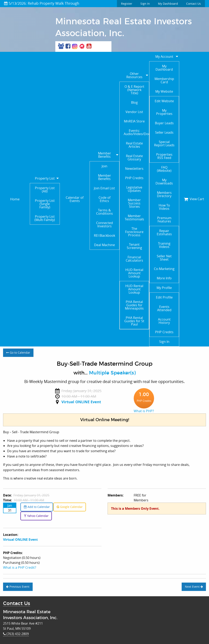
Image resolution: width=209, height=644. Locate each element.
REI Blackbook (104, 235)
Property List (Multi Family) (45, 218)
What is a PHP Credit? (20, 567)
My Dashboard (168, 4)
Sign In (145, 4)
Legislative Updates (134, 189)
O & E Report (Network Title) (134, 90)
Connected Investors (104, 224)
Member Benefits (104, 155)
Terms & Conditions (104, 212)
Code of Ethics (104, 199)
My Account (164, 57)
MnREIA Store (134, 121)
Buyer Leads (164, 123)
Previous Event (18, 587)
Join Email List (104, 188)
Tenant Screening (134, 246)
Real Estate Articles (134, 145)
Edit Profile (164, 297)
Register (127, 4)
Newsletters (134, 169)
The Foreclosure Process (134, 232)
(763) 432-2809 (16, 634)
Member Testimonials (134, 218)
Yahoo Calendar (36, 516)
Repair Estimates (164, 232)
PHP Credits (134, 178)
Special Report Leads (164, 143)
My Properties (164, 112)
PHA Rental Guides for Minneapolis (134, 305)
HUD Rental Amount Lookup (134, 273)
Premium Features (164, 220)
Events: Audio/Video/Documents (136, 132)
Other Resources (134, 75)
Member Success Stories (134, 203)
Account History (164, 321)
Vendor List (134, 112)
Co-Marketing (164, 269)
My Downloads (164, 182)
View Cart (194, 199)
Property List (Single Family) (45, 204)
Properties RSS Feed (164, 156)
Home (15, 199)
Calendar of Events (75, 199)
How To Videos (164, 207)
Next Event (194, 587)
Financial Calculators (134, 259)
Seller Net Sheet (164, 258)
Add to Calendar (37, 507)
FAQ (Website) (164, 169)
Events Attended (164, 308)
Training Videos (164, 245)
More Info (164, 278)
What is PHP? (144, 411)
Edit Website (164, 101)
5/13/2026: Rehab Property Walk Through (42, 3)
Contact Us (193, 4)
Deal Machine (104, 245)
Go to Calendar (18, 353)
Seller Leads (164, 132)
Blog (134, 102)
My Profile (164, 288)
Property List (45, 178)
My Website (164, 91)
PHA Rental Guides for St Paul (134, 321)
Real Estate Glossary (134, 158)
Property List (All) (45, 190)
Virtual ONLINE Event (81, 402)
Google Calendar (70, 507)
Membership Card (164, 80)
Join (104, 166)
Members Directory (164, 194)
